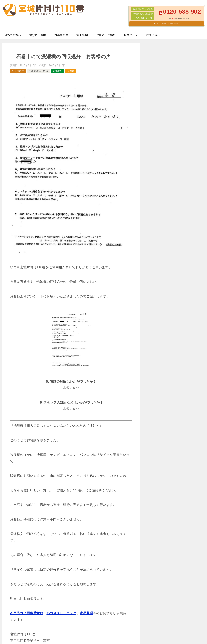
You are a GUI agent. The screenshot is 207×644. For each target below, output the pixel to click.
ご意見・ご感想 (106, 35)
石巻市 (71, 71)
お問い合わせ (154, 35)
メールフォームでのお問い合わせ (167, 24)
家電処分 (58, 71)
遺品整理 (86, 613)
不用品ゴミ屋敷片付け (27, 613)
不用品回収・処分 (38, 71)
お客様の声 (61, 35)
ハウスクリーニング (61, 613)
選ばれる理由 (38, 35)
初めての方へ (13, 35)
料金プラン (131, 35)
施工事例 (82, 35)
